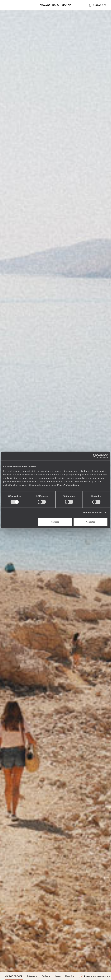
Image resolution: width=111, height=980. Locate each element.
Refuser (55, 522)
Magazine (70, 976)
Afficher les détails (92, 513)
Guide (58, 976)
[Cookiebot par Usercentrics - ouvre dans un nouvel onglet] (95, 456)
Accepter (90, 522)
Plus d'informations (68, 485)
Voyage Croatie (14, 976)
